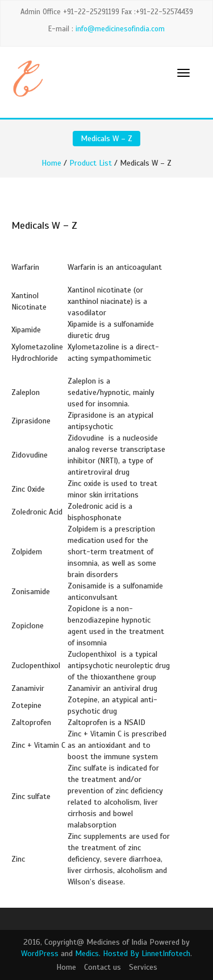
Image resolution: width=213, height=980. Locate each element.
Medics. (88, 954)
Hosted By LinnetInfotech (147, 954)
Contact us (103, 967)
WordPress (40, 954)
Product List (91, 163)
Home (51, 163)
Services (143, 967)
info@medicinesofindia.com (120, 29)
